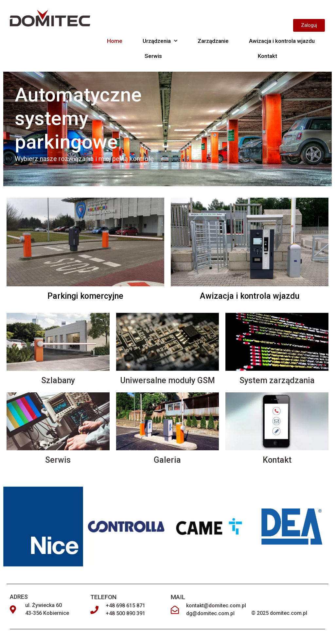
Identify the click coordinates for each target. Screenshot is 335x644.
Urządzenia (160, 41)
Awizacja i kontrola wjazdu (282, 41)
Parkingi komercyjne (85, 296)
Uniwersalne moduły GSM (167, 380)
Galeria (167, 460)
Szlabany (58, 380)
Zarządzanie (213, 41)
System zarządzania (277, 380)
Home (115, 41)
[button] (309, 25)
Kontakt (267, 56)
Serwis (153, 56)
